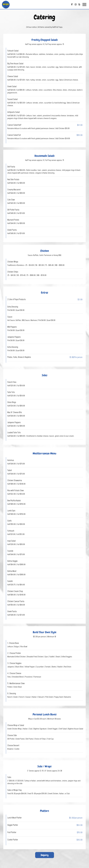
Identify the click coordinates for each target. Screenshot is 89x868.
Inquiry (42, 855)
